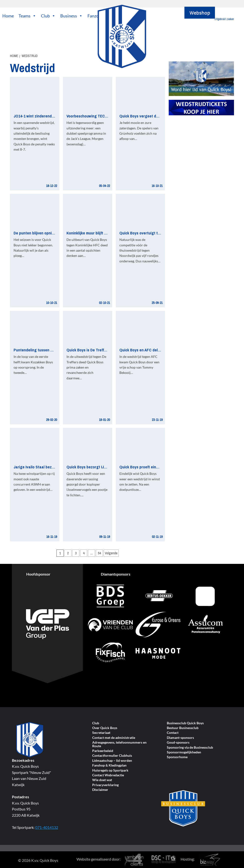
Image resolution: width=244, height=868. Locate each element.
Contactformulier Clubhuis (112, 756)
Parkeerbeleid (103, 751)
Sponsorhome (177, 757)
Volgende (111, 553)
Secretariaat (101, 733)
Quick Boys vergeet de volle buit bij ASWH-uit (158, 116)
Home (8, 16)
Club (48, 16)
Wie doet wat (102, 780)
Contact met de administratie (114, 738)
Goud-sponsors (178, 743)
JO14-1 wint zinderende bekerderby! (44, 116)
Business (71, 16)
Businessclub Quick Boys (185, 723)
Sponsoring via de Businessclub (190, 748)
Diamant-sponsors (180, 738)
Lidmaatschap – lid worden (112, 761)
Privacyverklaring (105, 785)
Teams (27, 16)
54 (99, 553)
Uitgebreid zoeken (224, 19)
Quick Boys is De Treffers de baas (95, 350)
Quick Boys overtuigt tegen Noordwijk (152, 233)
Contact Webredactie (108, 775)
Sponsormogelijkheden (184, 752)
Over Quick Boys (105, 728)
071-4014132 (47, 827)
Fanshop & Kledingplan (109, 765)
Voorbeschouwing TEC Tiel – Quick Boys (101, 116)
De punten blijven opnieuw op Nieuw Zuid (49, 233)
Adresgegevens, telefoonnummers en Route (119, 744)
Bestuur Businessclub (183, 728)
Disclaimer (100, 790)
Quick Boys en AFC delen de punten (150, 350)
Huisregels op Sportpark (110, 770)
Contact (173, 733)
